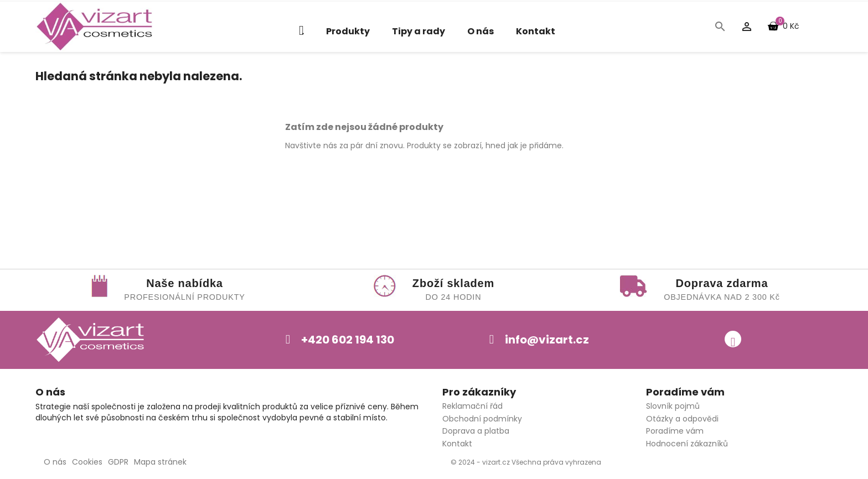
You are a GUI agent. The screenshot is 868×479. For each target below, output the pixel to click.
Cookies (87, 462)
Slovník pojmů (673, 406)
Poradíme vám (675, 431)
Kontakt (536, 31)
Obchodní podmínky (482, 419)
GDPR (118, 462)
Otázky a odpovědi (682, 419)
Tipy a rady (418, 31)
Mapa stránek (160, 462)
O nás (480, 31)
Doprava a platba (476, 431)
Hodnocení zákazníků (687, 444)
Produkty (348, 31)
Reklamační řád (472, 406)
